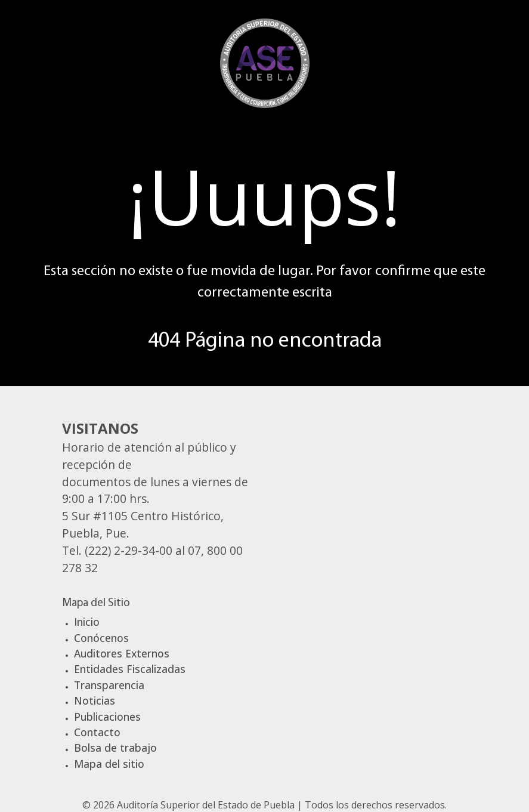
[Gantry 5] (265, 61)
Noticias (95, 700)
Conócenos (101, 638)
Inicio (87, 622)
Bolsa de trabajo (115, 748)
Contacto (97, 732)
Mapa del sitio (109, 764)
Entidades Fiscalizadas (130, 669)
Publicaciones (107, 717)
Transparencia (109, 685)
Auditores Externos (122, 653)
